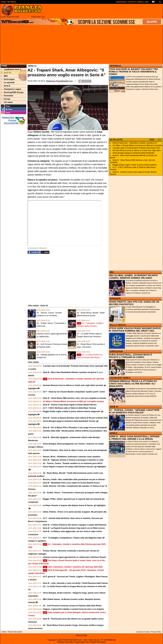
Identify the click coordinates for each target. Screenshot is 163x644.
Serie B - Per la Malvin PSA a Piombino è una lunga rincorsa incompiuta (75, 428)
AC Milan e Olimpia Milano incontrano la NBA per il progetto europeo (74, 401)
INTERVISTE (115, 299)
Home (4, 66)
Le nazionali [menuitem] (8, 83)
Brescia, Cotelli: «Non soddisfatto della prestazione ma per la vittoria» (74, 479)
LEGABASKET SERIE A (120, 378)
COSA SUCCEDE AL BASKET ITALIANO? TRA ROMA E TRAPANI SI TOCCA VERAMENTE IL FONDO (133, 72)
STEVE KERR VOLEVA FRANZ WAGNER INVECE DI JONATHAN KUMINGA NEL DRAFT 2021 (135, 330)
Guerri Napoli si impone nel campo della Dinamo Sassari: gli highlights (74, 467)
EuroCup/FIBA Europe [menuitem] (12, 92)
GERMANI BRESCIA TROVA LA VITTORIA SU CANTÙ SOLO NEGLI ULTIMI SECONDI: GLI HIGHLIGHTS (133, 384)
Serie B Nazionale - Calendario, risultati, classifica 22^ (135, 143)
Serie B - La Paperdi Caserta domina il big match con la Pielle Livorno (74, 528)
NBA (112, 272)
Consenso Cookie (143, 632)
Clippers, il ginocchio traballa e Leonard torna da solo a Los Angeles (73, 609)
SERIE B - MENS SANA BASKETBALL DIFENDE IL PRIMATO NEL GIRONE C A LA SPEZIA (134, 438)
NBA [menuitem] (5, 76)
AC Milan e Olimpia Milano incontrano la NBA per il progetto (137, 145)
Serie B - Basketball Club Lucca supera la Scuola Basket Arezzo (71, 483)
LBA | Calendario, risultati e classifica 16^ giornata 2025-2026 (73, 567)
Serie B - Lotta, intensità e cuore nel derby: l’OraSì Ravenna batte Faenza (75, 583)
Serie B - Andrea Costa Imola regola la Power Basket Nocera (70, 405)
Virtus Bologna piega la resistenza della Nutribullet (133, 153)
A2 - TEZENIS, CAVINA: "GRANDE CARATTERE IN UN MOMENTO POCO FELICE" (134, 411)
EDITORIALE (115, 66)
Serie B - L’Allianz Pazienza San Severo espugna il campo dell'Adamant (75, 525)
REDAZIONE (81, 636)
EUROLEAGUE (116, 351)
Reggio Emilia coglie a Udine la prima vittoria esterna (134, 165)
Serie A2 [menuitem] (6, 73)
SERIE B (113, 433)
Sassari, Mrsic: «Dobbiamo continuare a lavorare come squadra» (72, 457)
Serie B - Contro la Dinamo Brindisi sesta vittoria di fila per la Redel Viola (75, 418)
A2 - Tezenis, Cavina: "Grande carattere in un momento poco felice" (73, 463)
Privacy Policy (156, 632)
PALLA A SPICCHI (118, 325)
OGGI (152, 140)
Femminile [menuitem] (7, 96)
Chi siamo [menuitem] (7, 102)
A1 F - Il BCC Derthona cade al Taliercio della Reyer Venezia (69, 408)
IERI (159, 140)
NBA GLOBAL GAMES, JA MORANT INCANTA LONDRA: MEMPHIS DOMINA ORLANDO (133, 277)
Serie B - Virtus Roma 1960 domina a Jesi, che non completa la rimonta (75, 398)
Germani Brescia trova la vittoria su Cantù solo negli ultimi (136, 150)
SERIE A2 (114, 407)
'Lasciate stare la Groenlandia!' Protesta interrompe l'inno (136, 148)
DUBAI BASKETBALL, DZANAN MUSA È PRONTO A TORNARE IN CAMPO (130, 356)
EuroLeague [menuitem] (8, 79)
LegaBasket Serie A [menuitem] (11, 69)
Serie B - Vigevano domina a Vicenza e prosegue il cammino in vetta (73, 460)
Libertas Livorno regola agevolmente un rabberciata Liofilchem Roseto (74, 557)
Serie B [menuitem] (6, 86)
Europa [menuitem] (6, 99)
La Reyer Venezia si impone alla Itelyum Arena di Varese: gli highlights (74, 505)
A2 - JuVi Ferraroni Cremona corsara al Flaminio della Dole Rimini (72, 606)
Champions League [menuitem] (11, 89)
